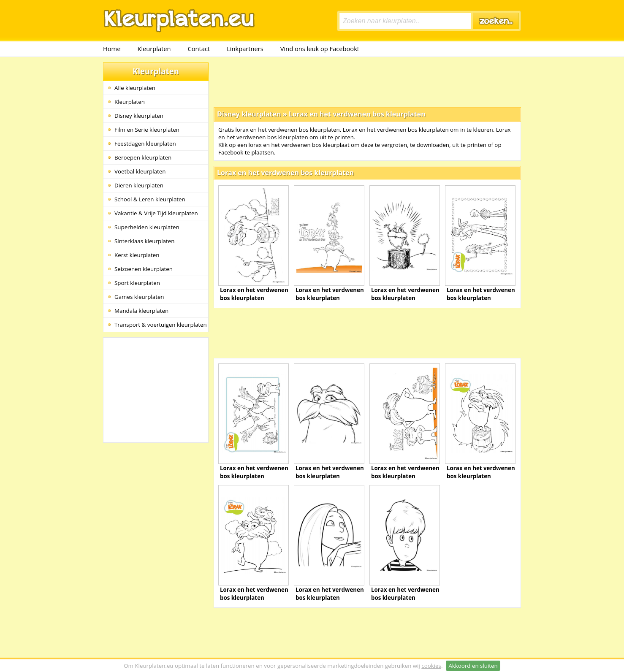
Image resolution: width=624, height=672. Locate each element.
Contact (199, 49)
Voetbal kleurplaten (140, 171)
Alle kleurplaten (135, 88)
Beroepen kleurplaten (143, 157)
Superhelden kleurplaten (147, 227)
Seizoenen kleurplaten (144, 269)
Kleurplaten (154, 49)
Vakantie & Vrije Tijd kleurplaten (156, 213)
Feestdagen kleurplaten (145, 144)
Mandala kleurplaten (141, 311)
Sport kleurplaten (137, 283)
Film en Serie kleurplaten (147, 130)
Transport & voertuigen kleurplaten (161, 325)
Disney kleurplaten (139, 116)
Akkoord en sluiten (473, 666)
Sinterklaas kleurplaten (144, 241)
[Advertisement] (367, 81)
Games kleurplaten (139, 297)
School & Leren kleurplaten (150, 199)
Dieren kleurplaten (139, 185)
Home (112, 49)
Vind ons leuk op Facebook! (320, 49)
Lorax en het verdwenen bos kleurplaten (357, 114)
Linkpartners (245, 49)
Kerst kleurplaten (137, 255)
